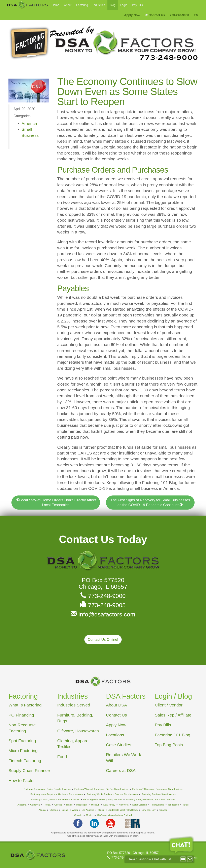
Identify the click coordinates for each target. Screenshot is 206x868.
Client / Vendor (169, 705)
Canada (78, 815)
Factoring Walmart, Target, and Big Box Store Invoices (101, 789)
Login (124, 5)
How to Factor (22, 780)
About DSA (116, 705)
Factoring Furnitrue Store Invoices (159, 794)
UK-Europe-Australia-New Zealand (114, 815)
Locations (115, 735)
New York (124, 805)
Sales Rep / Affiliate (173, 715)
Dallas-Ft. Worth (70, 810)
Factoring (82, 5)
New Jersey (109, 805)
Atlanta (42, 810)
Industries (99, 5)
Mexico (90, 815)
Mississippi (82, 805)
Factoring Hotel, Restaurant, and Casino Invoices (150, 799)
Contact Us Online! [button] (103, 640)
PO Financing (21, 715)
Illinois (69, 805)
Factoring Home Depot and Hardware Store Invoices (57, 794)
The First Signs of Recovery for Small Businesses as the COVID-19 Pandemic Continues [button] (150, 503)
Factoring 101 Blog (173, 735)
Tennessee (173, 805)
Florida (47, 805)
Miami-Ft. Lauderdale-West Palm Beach (118, 810)
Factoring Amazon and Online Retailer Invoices (47, 789)
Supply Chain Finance (29, 770)
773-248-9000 (103, 596)
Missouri (95, 805)
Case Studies (119, 745)
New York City (148, 810)
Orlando (163, 810)
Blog (113, 5)
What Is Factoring (25, 705)
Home (55, 5)
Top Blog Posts (169, 745)
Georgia (58, 805)
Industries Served (74, 705)
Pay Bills (137, 5)
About (68, 5)
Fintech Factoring (25, 761)
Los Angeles (88, 810)
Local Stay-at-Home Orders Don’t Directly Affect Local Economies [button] (56, 502)
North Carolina (140, 805)
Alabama (22, 805)
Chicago (54, 810)
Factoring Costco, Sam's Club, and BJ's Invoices (55, 799)
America (29, 123)
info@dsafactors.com (103, 614)
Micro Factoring (23, 751)
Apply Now (116, 725)
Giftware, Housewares (78, 731)
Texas (186, 805)
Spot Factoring (22, 741)
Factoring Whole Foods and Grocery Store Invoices (112, 794)
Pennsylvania (157, 805)
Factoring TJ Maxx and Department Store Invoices (157, 789)
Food (62, 757)
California (35, 805)
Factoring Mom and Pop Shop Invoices (103, 799)
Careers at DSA (121, 770)
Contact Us (116, 715)
